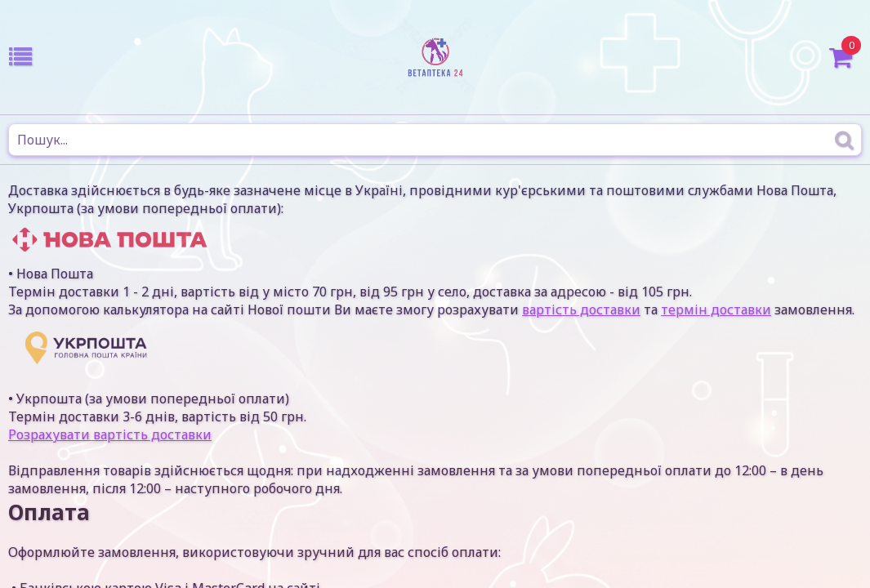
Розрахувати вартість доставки (110, 434)
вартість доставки (581, 310)
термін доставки (716, 310)
